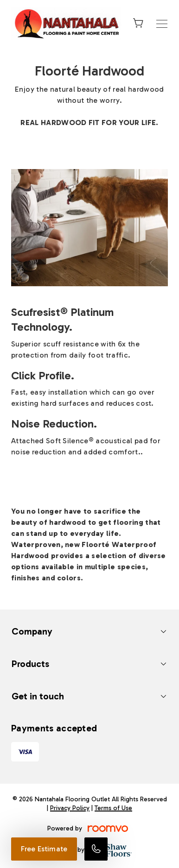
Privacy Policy (70, 808)
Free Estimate (44, 849)
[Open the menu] (162, 24)
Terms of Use (113, 808)
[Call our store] (96, 849)
